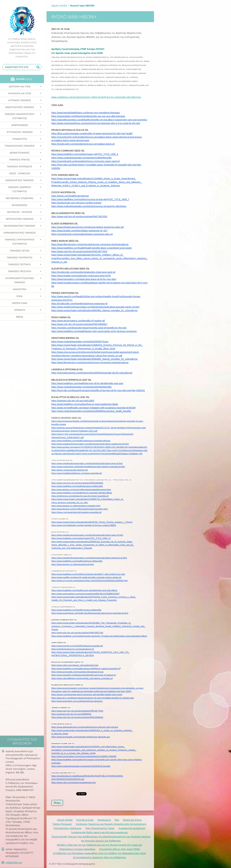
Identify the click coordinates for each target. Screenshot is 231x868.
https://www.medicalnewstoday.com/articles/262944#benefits (81, 387)
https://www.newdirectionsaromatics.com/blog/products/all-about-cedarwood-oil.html (90, 444)
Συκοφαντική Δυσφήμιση (132, 828)
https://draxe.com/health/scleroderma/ (70, 196)
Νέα (117, 820)
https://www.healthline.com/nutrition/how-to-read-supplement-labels (85, 404)
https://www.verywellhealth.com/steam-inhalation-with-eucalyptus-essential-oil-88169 (93, 408)
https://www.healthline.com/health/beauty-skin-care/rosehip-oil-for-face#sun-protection (94, 331)
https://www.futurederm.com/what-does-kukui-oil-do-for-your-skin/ (84, 279)
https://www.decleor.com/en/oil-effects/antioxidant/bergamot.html (81, 490)
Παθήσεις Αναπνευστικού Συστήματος (20, 116)
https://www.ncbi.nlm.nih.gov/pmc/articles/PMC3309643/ (77, 717)
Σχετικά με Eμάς (85, 820)
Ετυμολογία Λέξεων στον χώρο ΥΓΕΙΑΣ (120, 849)
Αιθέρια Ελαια (20, 303)
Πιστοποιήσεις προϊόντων (68, 828)
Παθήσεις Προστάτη (20, 271)
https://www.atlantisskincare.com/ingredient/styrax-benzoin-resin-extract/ (85, 727)
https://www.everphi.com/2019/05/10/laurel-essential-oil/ (77, 646)
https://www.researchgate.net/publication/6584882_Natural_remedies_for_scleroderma (94, 310)
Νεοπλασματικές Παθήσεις (20, 226)
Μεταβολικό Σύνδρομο (20, 198)
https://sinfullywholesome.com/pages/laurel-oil (73, 649)
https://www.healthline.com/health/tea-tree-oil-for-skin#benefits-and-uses (87, 383)
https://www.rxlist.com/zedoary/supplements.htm (74, 782)
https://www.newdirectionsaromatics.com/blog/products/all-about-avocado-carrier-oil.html (95, 307)
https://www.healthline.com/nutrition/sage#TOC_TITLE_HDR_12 (81, 538)
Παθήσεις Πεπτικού (20, 264)
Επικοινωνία (104, 820)
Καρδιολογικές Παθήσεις (20, 180)
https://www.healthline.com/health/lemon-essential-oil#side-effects (82, 493)
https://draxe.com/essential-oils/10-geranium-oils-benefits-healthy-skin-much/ (87, 695)
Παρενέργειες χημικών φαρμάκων (77, 849)
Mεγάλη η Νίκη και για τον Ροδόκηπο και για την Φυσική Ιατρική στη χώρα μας (100, 845)
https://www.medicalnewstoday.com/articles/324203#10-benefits (81, 766)
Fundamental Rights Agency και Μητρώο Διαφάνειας (100, 832)
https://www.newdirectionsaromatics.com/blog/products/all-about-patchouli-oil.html (89, 558)
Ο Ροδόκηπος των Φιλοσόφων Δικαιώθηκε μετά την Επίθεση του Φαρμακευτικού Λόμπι (99, 853)
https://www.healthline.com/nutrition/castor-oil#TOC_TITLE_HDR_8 (85, 154)
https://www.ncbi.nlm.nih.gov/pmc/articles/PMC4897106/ (77, 633)
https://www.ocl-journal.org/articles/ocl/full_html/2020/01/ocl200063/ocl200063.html (90, 581)
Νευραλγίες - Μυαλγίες (20, 212)
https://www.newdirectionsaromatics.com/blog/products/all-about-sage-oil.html (87, 535)
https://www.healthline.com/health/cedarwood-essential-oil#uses (81, 441)
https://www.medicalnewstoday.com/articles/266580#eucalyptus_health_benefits (91, 411)
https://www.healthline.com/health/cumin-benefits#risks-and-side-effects (84, 590)
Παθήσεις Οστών (20, 251)
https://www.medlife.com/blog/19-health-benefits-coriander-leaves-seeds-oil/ (86, 577)
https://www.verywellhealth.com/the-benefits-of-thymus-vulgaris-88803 (84, 525)
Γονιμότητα (20, 139)
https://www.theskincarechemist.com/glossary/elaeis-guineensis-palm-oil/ (88, 227)
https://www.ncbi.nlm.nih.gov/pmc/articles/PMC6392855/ (77, 483)
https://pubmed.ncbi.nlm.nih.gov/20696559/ (71, 714)
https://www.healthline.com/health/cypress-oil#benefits (76, 610)
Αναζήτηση (38, 67)
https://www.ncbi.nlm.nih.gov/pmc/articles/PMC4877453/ (79, 251)
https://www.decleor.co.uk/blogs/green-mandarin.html (76, 506)
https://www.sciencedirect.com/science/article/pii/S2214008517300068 (84, 756)
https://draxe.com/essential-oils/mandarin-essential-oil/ (76, 512)
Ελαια (20, 296)
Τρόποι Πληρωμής (62, 824)
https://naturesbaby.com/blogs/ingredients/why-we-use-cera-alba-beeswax (88, 116)
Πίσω (57, 803)
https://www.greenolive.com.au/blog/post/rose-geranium (77, 701)
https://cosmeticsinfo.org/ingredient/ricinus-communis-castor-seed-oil (86, 161)
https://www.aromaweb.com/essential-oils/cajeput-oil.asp (77, 672)
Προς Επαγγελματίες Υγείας (100, 828)
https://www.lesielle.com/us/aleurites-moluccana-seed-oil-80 (81, 276)
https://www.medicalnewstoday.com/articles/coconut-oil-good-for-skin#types (89, 206)
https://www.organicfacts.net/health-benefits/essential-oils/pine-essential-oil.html (88, 467)
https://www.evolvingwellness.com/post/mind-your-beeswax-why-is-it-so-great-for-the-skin (96, 123)
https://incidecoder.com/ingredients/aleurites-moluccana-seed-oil (83, 272)
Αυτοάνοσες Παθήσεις (20, 132)
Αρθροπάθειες (20, 125)
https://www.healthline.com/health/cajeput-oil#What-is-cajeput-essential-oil (86, 669)
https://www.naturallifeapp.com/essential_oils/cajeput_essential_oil (82, 678)
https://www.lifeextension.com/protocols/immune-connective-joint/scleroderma (90, 244)
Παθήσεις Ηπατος (20, 160)
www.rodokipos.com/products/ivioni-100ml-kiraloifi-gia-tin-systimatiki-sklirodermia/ (96, 97)
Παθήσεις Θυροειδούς (20, 166)
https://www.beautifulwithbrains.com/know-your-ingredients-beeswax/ (86, 113)
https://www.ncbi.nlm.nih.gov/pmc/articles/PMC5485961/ (79, 324)
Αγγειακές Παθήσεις (20, 100)
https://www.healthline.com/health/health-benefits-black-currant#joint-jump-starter (92, 248)
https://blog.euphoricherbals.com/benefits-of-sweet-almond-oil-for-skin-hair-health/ (92, 134)
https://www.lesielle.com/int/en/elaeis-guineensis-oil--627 (79, 231)
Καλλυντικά (20, 289)
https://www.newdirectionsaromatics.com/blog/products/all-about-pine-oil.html (87, 463)
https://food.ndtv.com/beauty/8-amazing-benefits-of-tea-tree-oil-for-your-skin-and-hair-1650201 (98, 390)
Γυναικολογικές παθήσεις (20, 146)
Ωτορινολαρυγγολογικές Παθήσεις (20, 280)
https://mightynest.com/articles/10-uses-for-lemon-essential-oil (80, 496)
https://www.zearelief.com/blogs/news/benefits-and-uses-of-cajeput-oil (84, 675)
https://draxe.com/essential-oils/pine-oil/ (70, 470)
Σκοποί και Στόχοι (132, 820)
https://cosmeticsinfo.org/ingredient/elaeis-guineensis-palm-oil (82, 234)
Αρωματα (20, 310)
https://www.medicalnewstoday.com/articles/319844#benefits (81, 158)
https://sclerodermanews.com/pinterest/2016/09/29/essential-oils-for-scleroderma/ (92, 373)
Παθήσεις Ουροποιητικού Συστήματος (20, 242)
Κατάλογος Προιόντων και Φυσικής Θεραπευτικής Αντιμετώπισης (111, 824)
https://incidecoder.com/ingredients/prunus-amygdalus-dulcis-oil (83, 144)
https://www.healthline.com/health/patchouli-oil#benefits (77, 561)
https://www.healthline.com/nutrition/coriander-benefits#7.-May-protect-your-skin (88, 574)
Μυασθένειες (20, 205)
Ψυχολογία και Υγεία (20, 93)
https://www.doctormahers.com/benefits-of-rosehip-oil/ (78, 321)
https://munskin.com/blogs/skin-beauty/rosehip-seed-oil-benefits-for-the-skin (89, 328)
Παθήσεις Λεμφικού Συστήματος (20, 189)
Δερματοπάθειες (20, 153)
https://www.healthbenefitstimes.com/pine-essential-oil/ (77, 473)
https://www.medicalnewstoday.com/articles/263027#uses (80, 342)
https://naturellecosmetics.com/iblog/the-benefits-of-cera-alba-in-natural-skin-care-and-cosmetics (99, 120)
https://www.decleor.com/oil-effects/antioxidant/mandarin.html (80, 509)
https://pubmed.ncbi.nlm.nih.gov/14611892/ (73, 401)
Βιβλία (20, 317)
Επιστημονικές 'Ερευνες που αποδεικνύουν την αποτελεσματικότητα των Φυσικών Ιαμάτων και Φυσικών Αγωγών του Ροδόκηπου (101, 839)
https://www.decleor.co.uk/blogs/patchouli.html (73, 564)
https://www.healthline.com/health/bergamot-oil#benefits (77, 486)
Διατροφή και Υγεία (20, 86)
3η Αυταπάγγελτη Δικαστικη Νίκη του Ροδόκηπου (99, 857)
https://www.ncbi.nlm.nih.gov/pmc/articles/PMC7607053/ (79, 217)
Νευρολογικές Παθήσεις (20, 219)
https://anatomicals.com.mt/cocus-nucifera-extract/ (76, 203)
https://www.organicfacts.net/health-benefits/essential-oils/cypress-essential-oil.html (90, 613)
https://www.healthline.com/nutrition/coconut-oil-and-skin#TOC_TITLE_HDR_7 (90, 199)
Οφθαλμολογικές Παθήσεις (20, 233)
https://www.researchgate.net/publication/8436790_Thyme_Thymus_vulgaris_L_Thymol (92, 522)
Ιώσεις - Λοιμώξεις (20, 173)
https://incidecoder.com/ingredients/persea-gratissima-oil (79, 304)
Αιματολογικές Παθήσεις (20, 107)
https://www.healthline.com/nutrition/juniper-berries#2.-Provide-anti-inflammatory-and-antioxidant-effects (99, 636)
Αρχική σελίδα (59, 6)
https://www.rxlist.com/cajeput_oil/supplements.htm (75, 665)
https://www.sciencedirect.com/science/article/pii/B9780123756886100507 (86, 594)
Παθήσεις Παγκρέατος (20, 257)
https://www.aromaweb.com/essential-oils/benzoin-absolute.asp (81, 737)
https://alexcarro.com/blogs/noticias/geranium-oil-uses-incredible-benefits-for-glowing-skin (93, 698)
